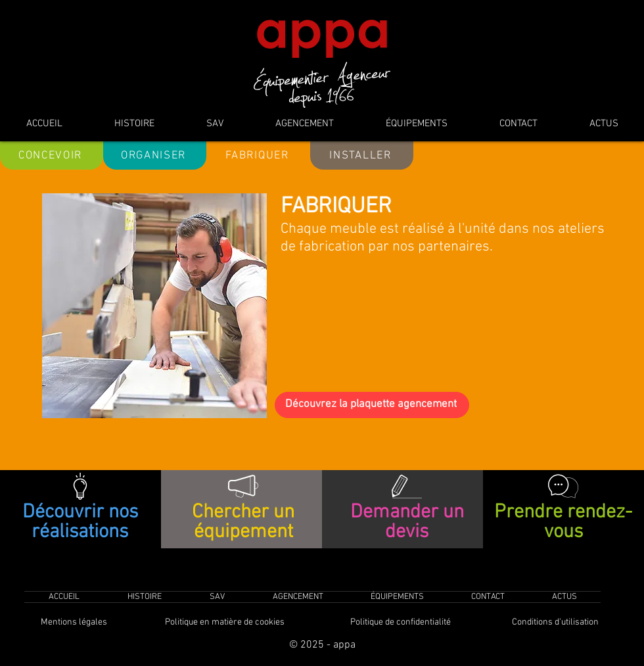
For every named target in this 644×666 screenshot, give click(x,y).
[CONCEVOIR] (52, 155)
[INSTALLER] (362, 155)
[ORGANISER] (155, 155)
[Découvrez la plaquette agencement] (372, 405)
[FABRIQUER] (259, 155)
